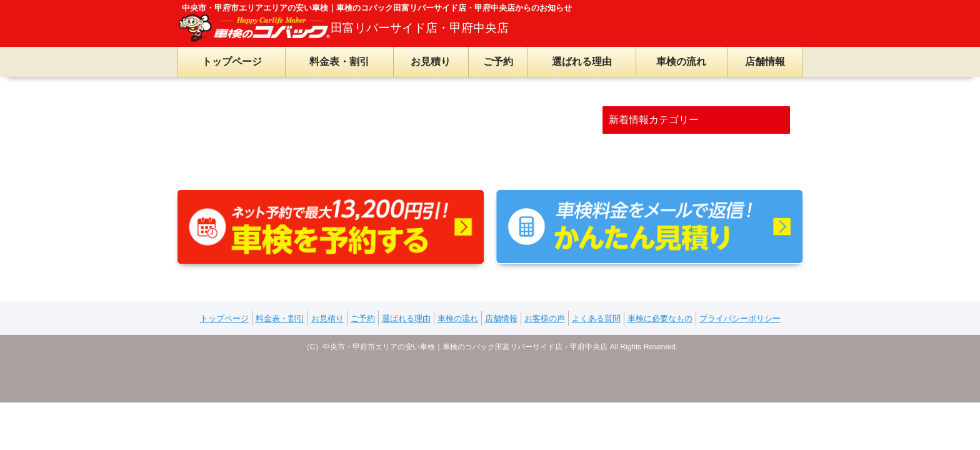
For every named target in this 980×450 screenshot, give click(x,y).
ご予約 (498, 62)
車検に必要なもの (660, 318)
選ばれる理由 (582, 62)
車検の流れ (681, 62)
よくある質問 (596, 318)
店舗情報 (765, 62)
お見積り (431, 62)
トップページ (232, 62)
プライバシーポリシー (740, 318)
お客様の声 (545, 318)
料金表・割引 (339, 62)
